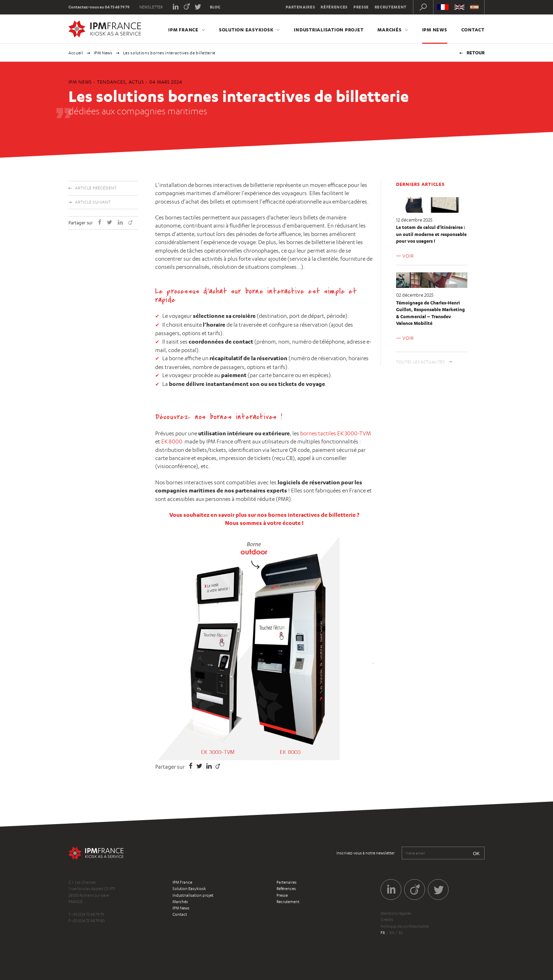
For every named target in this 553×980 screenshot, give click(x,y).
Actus (136, 82)
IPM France (183, 30)
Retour (476, 53)
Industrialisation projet (329, 30)
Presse (361, 7)
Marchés (389, 30)
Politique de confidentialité (405, 926)
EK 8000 (172, 441)
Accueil (76, 53)
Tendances (111, 82)
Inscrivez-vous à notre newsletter (366, 853)
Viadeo (187, 6)
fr (383, 933)
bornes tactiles (318, 433)
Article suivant (93, 202)
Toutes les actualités (421, 362)
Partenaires (300, 7)
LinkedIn (175, 6)
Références (334, 7)
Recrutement (391, 7)
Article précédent (96, 188)
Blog (215, 7)
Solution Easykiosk (246, 30)
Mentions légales (396, 913)
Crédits (387, 920)
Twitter (198, 6)
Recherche (423, 7)
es (401, 933)
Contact (473, 30)
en (392, 933)
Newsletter (151, 7)
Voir (408, 256)
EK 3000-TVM (354, 433)
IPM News (435, 30)
